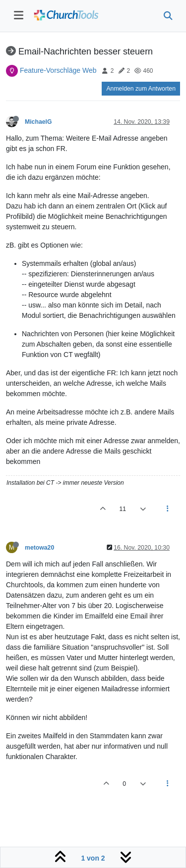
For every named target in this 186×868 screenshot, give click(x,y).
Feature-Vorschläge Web (58, 70)
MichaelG (38, 122)
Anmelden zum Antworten (141, 89)
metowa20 (39, 548)
